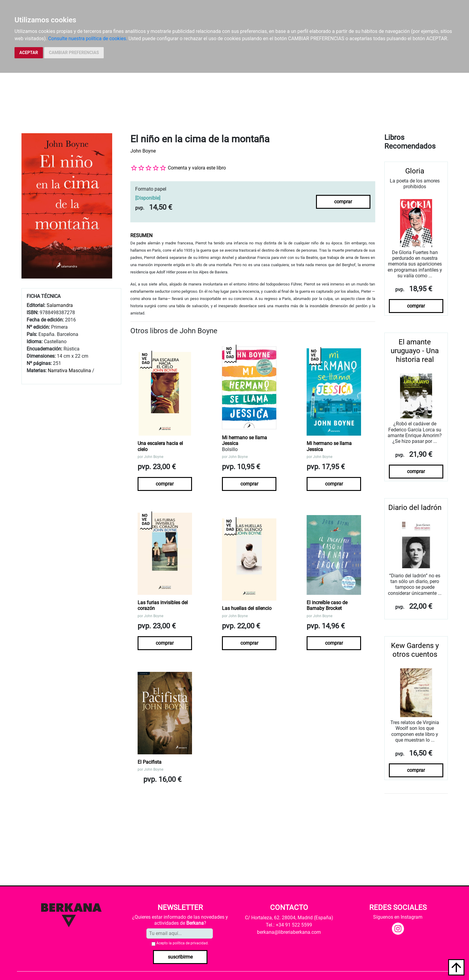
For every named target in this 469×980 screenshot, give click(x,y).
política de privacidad (190, 943)
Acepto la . (182, 943)
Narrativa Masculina (69, 371)
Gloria (415, 171)
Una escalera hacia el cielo (160, 446)
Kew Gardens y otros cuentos (415, 650)
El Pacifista (150, 762)
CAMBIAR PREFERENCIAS (74, 53)
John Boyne (143, 151)
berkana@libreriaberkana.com (289, 932)
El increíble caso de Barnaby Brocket (327, 605)
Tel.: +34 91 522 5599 (289, 925)
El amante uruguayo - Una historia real (415, 351)
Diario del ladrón (415, 508)
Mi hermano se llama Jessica (244, 440)
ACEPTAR (29, 53)
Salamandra (60, 305)
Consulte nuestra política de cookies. (88, 39)
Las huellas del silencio (247, 608)
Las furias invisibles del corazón (163, 605)
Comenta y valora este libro (197, 168)
